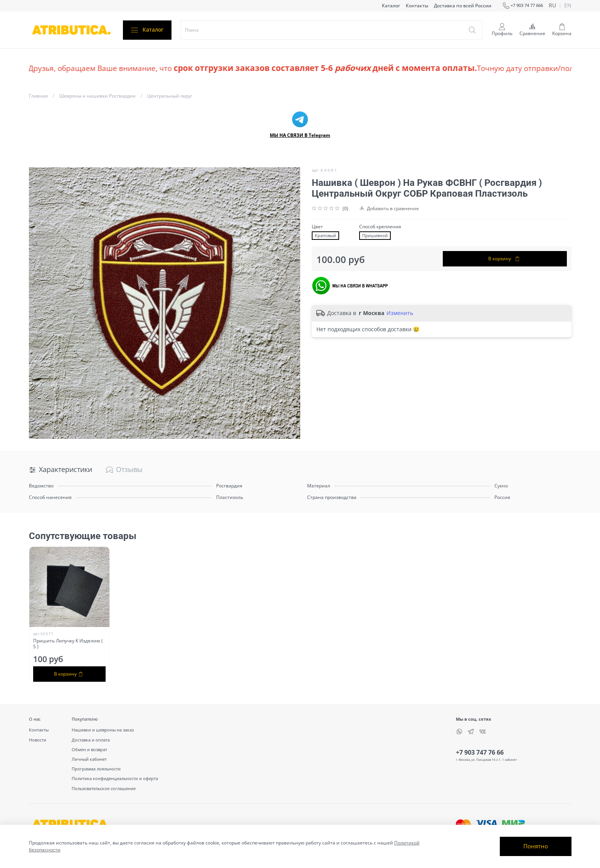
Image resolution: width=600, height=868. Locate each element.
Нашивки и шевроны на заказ (103, 730)
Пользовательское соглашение (104, 788)
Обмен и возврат (89, 749)
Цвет (317, 227)
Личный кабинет (89, 759)
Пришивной (375, 236)
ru (552, 6)
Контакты (417, 6)
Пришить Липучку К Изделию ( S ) (68, 644)
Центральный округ (170, 96)
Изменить (400, 313)
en (568, 6)
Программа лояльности (96, 769)
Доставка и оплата (91, 740)
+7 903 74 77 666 (523, 6)
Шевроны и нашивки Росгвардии (97, 96)
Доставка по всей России (463, 6)
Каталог (391, 6)
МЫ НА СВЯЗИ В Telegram (300, 135)
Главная (38, 96)
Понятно (536, 846)
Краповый (325, 236)
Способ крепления (380, 227)
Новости (38, 740)
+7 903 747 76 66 (480, 752)
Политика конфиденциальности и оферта (115, 778)
